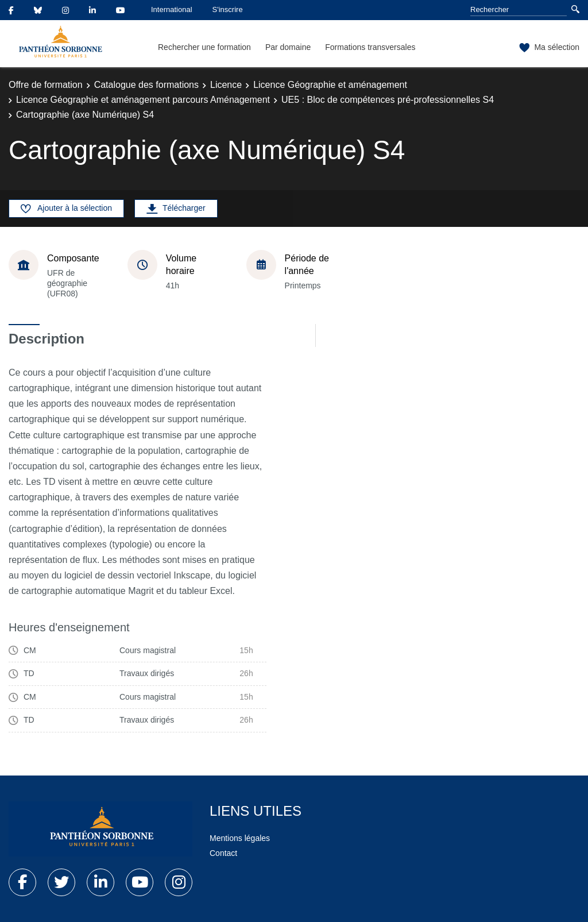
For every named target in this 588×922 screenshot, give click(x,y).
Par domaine (288, 47)
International (172, 9)
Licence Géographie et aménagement (330, 85)
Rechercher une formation (204, 47)
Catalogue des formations (146, 85)
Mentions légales (240, 838)
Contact (223, 853)
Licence (226, 85)
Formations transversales (370, 47)
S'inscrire (228, 9)
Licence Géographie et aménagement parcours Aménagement (143, 100)
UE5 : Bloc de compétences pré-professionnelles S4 (388, 100)
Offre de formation (46, 85)
